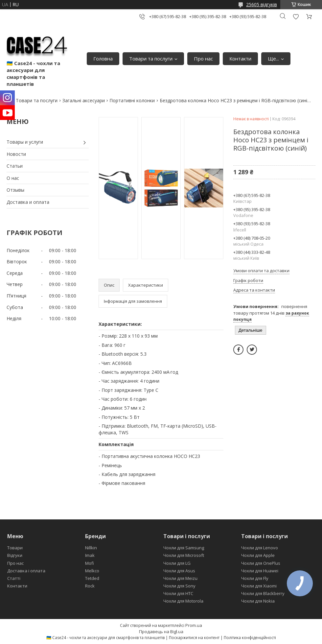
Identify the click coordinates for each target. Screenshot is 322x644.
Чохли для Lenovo (260, 548)
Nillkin (91, 548)
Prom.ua (194, 625)
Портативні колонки (132, 100)
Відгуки (15, 555)
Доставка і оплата (26, 571)
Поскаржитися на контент (194, 638)
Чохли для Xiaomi (259, 586)
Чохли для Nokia (258, 601)
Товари (15, 548)
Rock (90, 586)
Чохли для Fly (255, 578)
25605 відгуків (262, 4)
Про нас (203, 59)
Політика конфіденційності (250, 638)
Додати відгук (296, 17)
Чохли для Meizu (180, 578)
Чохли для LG (177, 563)
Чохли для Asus (179, 571)
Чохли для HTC (178, 593)
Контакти (240, 59)
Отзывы (15, 190)
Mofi (90, 563)
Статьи (15, 166)
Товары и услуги (25, 142)
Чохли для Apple (258, 555)
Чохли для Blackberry (263, 593)
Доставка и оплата (28, 202)
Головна (103, 59)
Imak (90, 555)
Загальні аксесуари (84, 100)
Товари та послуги (151, 59)
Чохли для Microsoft (184, 555)
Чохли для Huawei (260, 571)
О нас (13, 178)
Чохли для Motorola (183, 601)
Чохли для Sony (179, 586)
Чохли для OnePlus (261, 563)
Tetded (92, 578)
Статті (14, 578)
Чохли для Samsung (184, 548)
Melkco (92, 571)
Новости (16, 154)
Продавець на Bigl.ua (161, 632)
